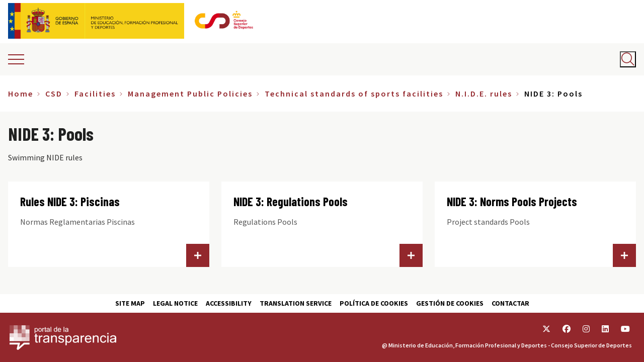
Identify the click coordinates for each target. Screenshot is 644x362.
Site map (130, 303)
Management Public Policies (190, 94)
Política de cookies (374, 303)
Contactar (510, 303)
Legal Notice (175, 303)
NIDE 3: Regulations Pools (291, 201)
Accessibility (229, 303)
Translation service (296, 303)
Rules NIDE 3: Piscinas (70, 201)
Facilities (95, 94)
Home (21, 94)
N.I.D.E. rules (484, 94)
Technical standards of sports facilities (354, 94)
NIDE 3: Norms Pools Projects (512, 201)
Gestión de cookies (450, 303)
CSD (54, 94)
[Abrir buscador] (628, 59)
